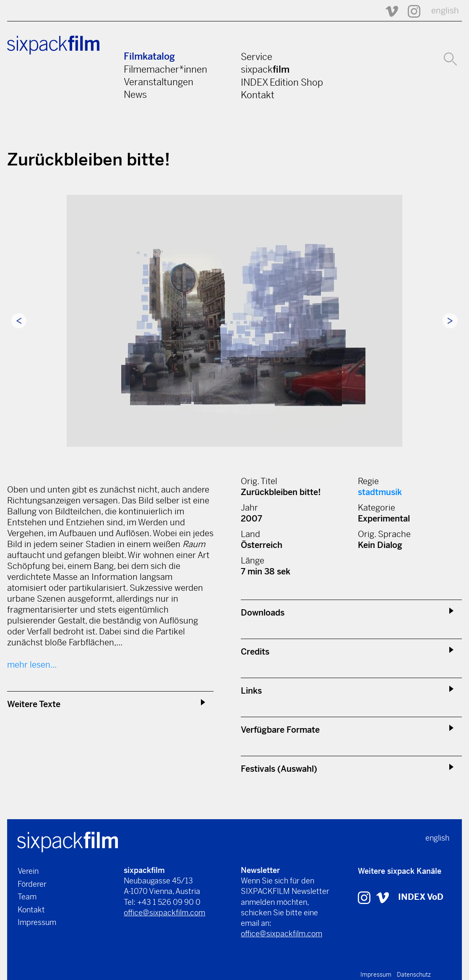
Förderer (32, 884)
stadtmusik (380, 492)
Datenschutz (414, 975)
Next (450, 321)
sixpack (265, 69)
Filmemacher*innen (165, 69)
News (135, 94)
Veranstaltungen (159, 82)
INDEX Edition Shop (282, 82)
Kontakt (258, 95)
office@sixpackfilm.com (164, 913)
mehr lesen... (32, 665)
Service (257, 57)
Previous (19, 321)
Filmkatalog (149, 56)
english (445, 11)
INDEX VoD (421, 897)
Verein (28, 871)
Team (27, 897)
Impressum (37, 922)
